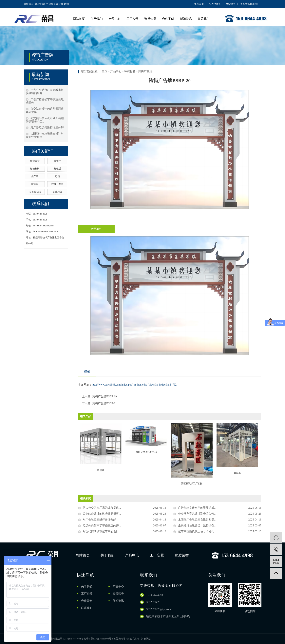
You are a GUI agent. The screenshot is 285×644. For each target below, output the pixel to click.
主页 (104, 71)
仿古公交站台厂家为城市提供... (102, 508)
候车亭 (35, 176)
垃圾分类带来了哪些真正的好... (102, 526)
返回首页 (199, 4)
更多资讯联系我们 (250, 4)
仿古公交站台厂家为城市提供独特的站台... (45, 92)
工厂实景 (132, 19)
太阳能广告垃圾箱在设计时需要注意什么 (45, 135)
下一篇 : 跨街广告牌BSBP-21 (99, 403)
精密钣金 (35, 161)
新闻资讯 (186, 19)
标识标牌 (35, 169)
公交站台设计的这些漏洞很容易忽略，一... (45, 110)
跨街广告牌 (145, 71)
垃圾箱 (35, 184)
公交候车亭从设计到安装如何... (197, 514)
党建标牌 (57, 192)
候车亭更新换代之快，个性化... (197, 531)
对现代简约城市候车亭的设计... (102, 531)
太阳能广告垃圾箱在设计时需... (197, 520)
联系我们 (204, 19)
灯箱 (57, 176)
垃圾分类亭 (57, 184)
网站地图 (231, 4)
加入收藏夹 (215, 4)
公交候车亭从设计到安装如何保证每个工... (45, 120)
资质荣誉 (150, 19)
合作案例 (168, 19)
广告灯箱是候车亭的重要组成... (197, 508)
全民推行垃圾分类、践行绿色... (197, 526)
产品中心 (115, 19)
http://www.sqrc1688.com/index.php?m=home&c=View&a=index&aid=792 (134, 385)
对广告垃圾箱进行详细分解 (47, 128)
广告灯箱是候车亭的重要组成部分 (45, 101)
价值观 (57, 169)
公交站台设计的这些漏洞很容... (102, 514)
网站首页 (79, 19)
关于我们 (97, 19)
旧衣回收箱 (35, 192)
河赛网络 (146, 639)
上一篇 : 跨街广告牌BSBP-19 (99, 397)
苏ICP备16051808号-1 (102, 639)
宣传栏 (57, 161)
